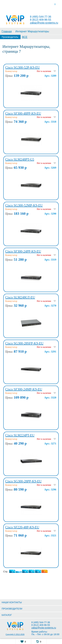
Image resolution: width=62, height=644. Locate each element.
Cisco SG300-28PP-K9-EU (23, 481)
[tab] (8, 5)
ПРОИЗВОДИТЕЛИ (12, 609)
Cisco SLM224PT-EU (20, 435)
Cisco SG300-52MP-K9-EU (24, 205)
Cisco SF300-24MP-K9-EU (24, 389)
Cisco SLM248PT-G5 (20, 159)
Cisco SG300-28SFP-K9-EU (24, 343)
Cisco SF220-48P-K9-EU (22, 527)
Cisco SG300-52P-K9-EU (22, 67)
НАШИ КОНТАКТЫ (12, 602)
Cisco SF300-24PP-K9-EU (23, 251)
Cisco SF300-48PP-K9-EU (23, 113)
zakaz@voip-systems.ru (44, 23)
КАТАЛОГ (7, 615)
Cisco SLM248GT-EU (20, 297)
